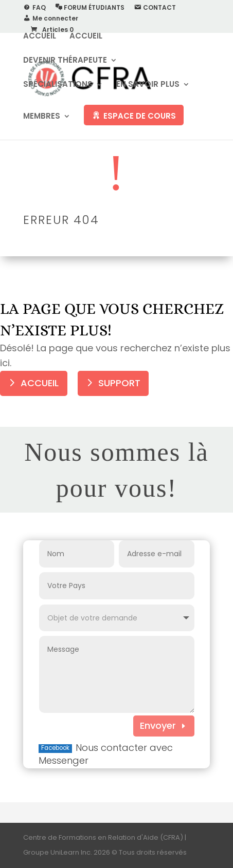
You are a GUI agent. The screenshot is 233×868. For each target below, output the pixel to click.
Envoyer (158, 725)
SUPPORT (119, 383)
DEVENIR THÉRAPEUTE (65, 61)
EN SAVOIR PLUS (148, 85)
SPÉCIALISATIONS (58, 85)
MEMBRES (42, 117)
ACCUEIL (40, 37)
